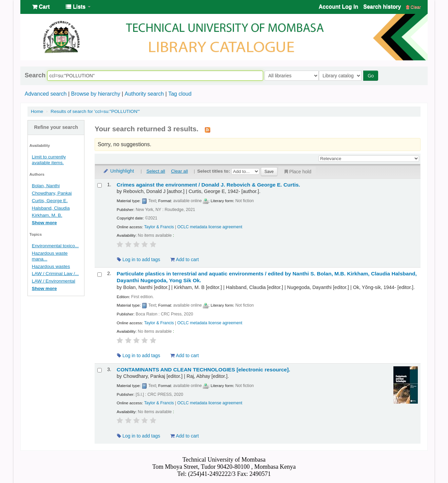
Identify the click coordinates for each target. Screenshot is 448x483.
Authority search (144, 94)
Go (372, 75)
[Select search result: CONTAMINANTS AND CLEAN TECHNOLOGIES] (100, 370)
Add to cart (184, 259)
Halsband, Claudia (51, 208)
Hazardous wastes (51, 266)
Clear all (179, 171)
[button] (41, 7)
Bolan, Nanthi (46, 186)
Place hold (297, 172)
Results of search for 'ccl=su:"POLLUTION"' (95, 111)
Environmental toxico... (55, 246)
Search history (382, 7)
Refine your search (56, 127)
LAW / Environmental (54, 281)
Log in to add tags (139, 259)
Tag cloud (180, 94)
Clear (413, 7)
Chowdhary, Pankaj (52, 193)
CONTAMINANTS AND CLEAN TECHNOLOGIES (203, 370)
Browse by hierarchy (95, 94)
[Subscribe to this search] (208, 130)
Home (37, 111)
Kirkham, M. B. (47, 215)
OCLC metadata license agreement (210, 227)
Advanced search (46, 94)
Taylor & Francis (159, 227)
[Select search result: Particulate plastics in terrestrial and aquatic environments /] (100, 275)
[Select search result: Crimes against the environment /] (100, 185)
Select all (156, 171)
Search (35, 75)
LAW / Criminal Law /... (55, 274)
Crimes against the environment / (208, 185)
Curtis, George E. (50, 201)
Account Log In (338, 7)
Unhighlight (118, 171)
